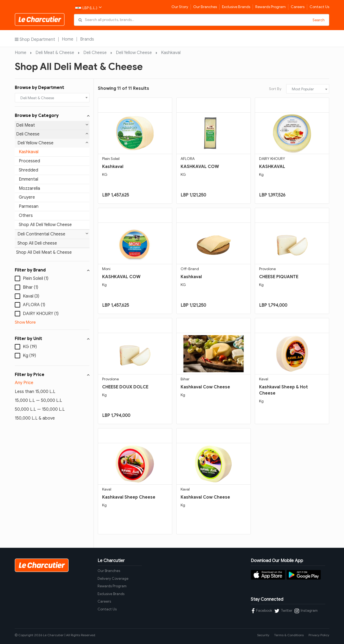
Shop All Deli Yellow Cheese (45, 225)
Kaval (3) (31, 296)
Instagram (306, 611)
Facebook (262, 611)
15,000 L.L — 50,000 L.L (38, 400)
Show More (25, 322)
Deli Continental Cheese (53, 234)
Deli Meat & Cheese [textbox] (37, 98)
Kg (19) (29, 356)
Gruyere (27, 197)
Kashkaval (171, 53)
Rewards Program (270, 7)
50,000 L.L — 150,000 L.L (40, 409)
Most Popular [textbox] (303, 89)
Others (26, 216)
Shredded (28, 170)
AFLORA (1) (34, 305)
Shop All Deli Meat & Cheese (44, 252)
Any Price (24, 383)
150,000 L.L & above (35, 418)
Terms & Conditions (289, 635)
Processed (29, 161)
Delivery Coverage (113, 579)
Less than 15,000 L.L (35, 392)
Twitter (283, 611)
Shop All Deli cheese (37, 243)
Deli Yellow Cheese (134, 53)
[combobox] (52, 98)
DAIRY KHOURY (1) (41, 314)
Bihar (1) (31, 287)
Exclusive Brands (236, 7)
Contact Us (319, 7)
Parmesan (29, 206)
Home (68, 39)
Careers (298, 7)
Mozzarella (29, 188)
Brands (87, 39)
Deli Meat (52, 125)
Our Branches (205, 7)
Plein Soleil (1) (36, 278)
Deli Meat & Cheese (55, 53)
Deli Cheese (95, 53)
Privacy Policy (319, 635)
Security (263, 635)
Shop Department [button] (35, 39)
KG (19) (30, 347)
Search (319, 20)
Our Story (180, 7)
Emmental (28, 179)
